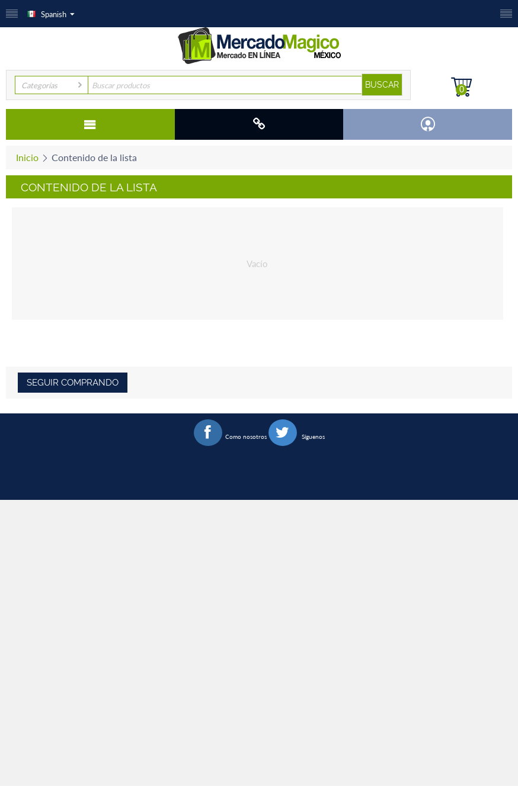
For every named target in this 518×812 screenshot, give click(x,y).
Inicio (27, 157)
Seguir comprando (73, 383)
